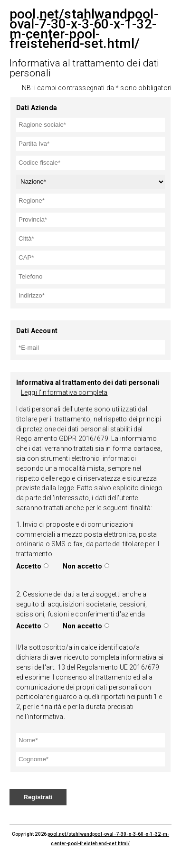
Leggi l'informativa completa (64, 392)
